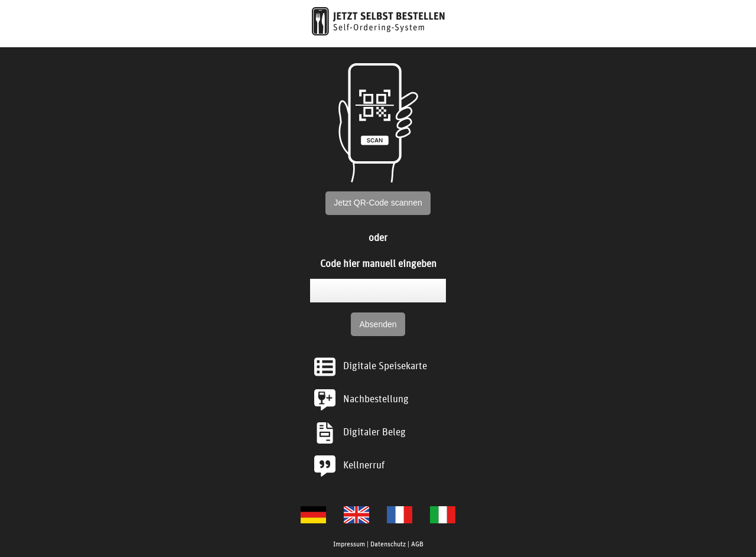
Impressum (349, 543)
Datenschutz (388, 543)
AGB (417, 543)
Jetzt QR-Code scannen (378, 203)
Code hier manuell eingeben (378, 263)
